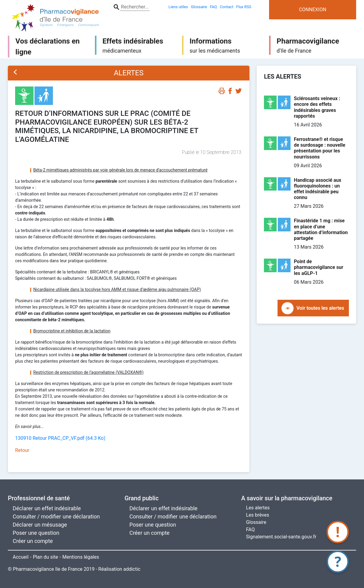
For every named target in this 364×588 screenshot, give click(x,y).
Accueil (21, 557)
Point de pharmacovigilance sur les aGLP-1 (319, 267)
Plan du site (45, 557)
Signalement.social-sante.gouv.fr (281, 537)
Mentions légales (81, 557)
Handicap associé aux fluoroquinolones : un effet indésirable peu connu (318, 189)
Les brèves (258, 515)
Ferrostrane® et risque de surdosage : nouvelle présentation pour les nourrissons (320, 148)
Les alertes (258, 508)
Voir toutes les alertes (320, 308)
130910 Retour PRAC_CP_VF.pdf (60, 438)
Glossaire (256, 522)
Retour (22, 450)
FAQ (250, 529)
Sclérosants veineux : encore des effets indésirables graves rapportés (317, 107)
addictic (132, 569)
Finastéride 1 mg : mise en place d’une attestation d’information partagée (321, 229)
